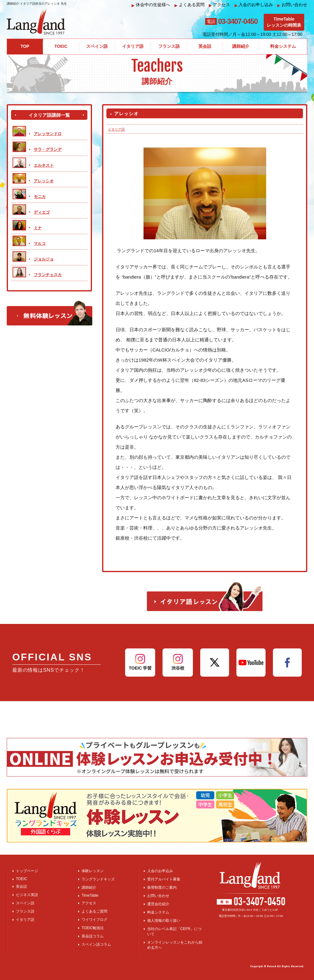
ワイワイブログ (94, 920)
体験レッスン (93, 871)
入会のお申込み (160, 871)
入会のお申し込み (254, 5)
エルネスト (44, 165)
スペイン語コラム (96, 944)
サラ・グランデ (48, 149)
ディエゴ (42, 212)
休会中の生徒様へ (151, 5)
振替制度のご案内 (162, 887)
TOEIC (21, 879)
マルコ (40, 243)
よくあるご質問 (94, 911)
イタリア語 (116, 129)
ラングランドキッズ (98, 879)
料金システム (158, 912)
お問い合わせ (292, 5)
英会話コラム (93, 936)
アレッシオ (44, 181)
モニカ (40, 197)
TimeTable (90, 895)
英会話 (21, 887)
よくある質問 (190, 5)
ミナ (38, 228)
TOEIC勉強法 (93, 928)
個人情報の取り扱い (164, 921)
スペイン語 (25, 903)
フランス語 (25, 911)
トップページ (27, 871)
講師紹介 (89, 887)
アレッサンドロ (48, 134)
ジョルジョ (44, 259)
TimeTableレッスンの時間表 (284, 22)
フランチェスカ (48, 275)
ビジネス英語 (27, 895)
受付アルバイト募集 (164, 879)
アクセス (220, 5)
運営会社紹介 (158, 904)
